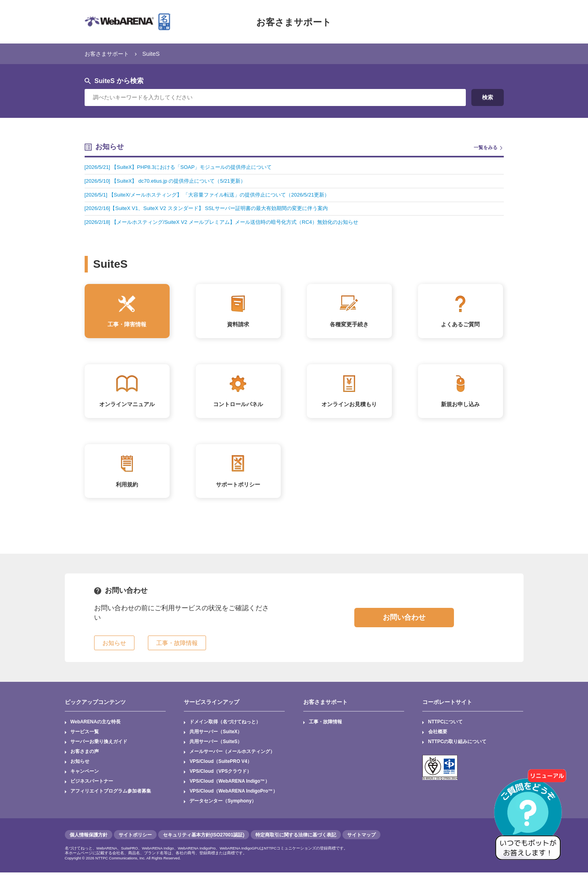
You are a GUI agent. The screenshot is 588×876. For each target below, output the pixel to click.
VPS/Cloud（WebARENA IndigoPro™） (234, 795)
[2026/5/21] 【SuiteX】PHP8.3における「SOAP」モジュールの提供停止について (184, 167)
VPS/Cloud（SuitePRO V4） (221, 765)
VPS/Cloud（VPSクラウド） (220, 775)
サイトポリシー (135, 838)
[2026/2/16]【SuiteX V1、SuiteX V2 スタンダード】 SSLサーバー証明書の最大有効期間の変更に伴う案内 (214, 208)
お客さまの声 (85, 755)
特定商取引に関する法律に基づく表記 (296, 838)
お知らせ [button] (114, 646)
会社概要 (438, 735)
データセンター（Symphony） (223, 805)
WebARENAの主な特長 (96, 725)
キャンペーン (85, 775)
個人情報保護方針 (89, 838)
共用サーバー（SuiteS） (216, 745)
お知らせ (80, 765)
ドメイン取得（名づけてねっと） (225, 725)
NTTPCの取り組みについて (458, 745)
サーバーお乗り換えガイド (99, 745)
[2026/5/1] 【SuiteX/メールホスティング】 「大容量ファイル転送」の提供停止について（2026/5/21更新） (215, 195)
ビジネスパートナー (92, 785)
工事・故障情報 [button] (177, 646)
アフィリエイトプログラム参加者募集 (111, 795)
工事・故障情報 (325, 725)
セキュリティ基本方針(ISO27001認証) (204, 838)
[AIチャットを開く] (531, 819)
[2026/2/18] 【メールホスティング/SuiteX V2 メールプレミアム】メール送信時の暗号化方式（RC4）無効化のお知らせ (231, 222)
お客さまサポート (294, 22)
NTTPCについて (446, 725)
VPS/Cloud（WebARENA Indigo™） (230, 785)
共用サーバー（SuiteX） (216, 735)
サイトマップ (361, 838)
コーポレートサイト (447, 705)
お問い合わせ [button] (404, 621)
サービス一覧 (85, 735)
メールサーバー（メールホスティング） (232, 755)
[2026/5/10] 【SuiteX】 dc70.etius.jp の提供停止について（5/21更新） (170, 181)
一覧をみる (486, 148)
